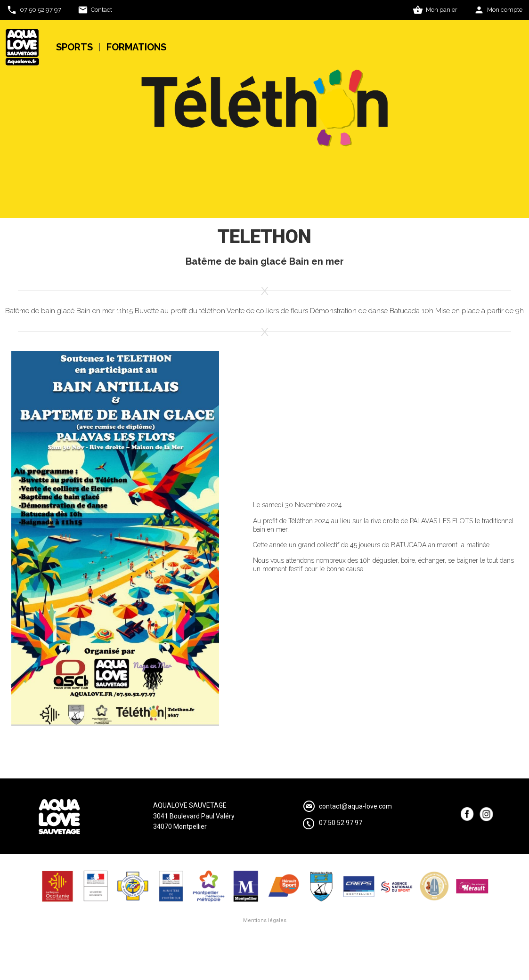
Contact (102, 10)
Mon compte (505, 10)
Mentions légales (265, 920)
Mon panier (442, 10)
